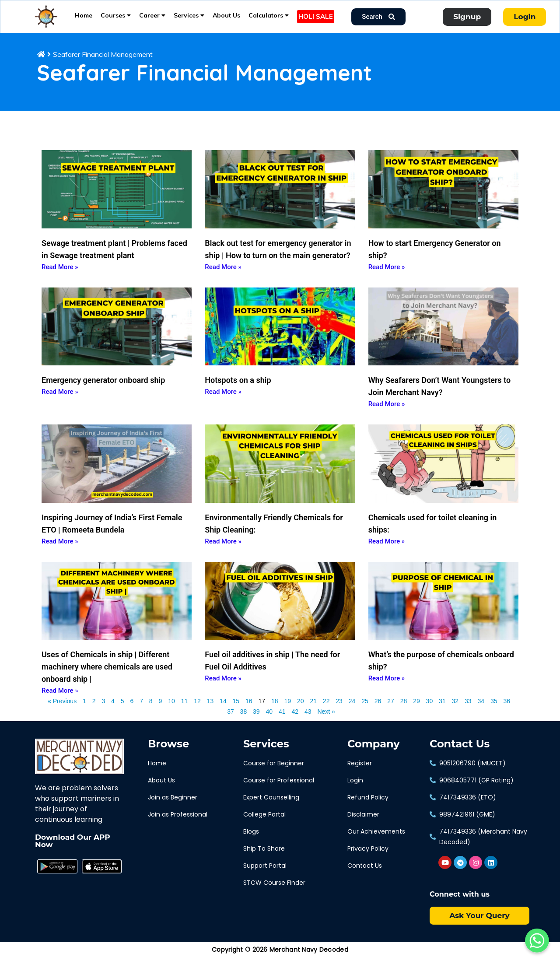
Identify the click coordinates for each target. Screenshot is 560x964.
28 (404, 707)
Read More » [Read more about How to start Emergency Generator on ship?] (387, 273)
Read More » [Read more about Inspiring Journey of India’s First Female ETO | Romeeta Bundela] (60, 548)
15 (236, 707)
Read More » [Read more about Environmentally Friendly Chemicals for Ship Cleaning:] (223, 548)
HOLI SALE (316, 16)
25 (365, 707)
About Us (226, 15)
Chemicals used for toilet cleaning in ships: (433, 530)
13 (210, 707)
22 (326, 707)
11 (185, 707)
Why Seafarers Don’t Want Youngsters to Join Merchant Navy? (439, 393)
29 (416, 707)
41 (282, 718)
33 (468, 707)
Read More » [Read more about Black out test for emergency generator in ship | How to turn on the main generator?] (223, 273)
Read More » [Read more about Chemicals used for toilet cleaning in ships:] (387, 548)
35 (494, 707)
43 (308, 718)
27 (391, 707)
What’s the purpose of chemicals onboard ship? (441, 668)
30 (430, 707)
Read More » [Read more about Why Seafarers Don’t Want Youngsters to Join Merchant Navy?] (387, 411)
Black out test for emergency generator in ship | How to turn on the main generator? (278, 256)
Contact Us (460, 751)
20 (301, 707)
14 (223, 707)
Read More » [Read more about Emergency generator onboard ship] (60, 399)
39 (256, 718)
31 (442, 707)
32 (455, 707)
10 (171, 707)
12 (197, 707)
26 (378, 707)
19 (287, 707)
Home (84, 15)
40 (269, 718)
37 (231, 718)
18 (275, 707)
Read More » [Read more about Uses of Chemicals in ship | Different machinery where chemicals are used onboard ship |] (60, 698)
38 (244, 718)
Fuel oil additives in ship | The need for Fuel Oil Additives (272, 668)
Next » (326, 719)
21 (313, 707)
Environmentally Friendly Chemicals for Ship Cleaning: (274, 530)
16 (249, 707)
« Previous (62, 708)
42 (295, 718)
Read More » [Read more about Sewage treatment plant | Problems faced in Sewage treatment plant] (60, 273)
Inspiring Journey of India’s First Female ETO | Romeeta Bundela (112, 530)
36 (507, 707)
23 (339, 707)
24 (352, 707)
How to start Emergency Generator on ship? (435, 256)
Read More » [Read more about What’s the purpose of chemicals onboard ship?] (387, 685)
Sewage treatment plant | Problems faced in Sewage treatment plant (114, 256)
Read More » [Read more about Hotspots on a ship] (223, 399)
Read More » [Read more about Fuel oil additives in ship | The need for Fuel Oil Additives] (223, 685)
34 (481, 707)
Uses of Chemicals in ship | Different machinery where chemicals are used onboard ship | (107, 674)
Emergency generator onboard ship (103, 387)
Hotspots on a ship (238, 387)
